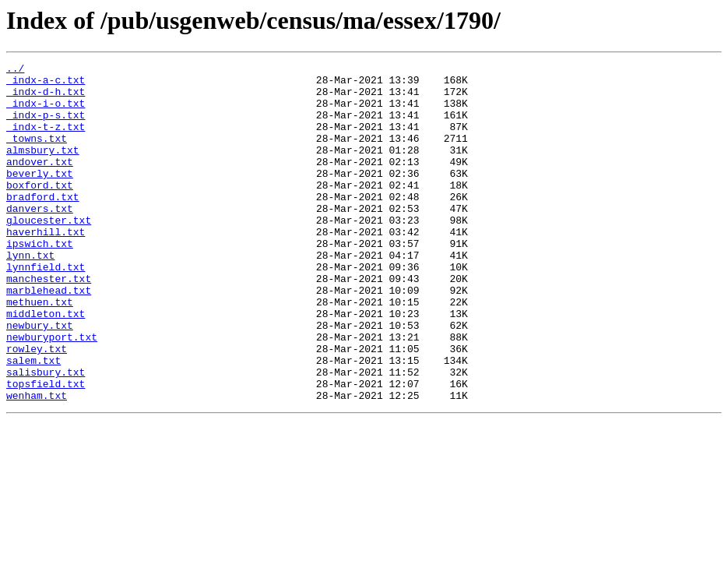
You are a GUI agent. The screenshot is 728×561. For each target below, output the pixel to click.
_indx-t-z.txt (46, 140)
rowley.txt (37, 407)
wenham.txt (37, 463)
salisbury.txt (46, 435)
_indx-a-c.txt (46, 84)
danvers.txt (40, 238)
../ (15, 70)
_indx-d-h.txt (46, 98)
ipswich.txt (40, 280)
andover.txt (40, 182)
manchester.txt (49, 323)
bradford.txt (43, 224)
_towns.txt (37, 154)
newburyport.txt (52, 393)
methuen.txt (40, 351)
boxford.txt (40, 210)
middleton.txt (46, 365)
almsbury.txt (43, 168)
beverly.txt (40, 196)
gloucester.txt (49, 252)
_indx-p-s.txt (46, 126)
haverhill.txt (46, 266)
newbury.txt (40, 379)
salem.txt (33, 421)
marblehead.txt (49, 337)
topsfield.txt (46, 449)
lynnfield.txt (46, 309)
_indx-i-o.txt (46, 112)
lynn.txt (30, 295)
